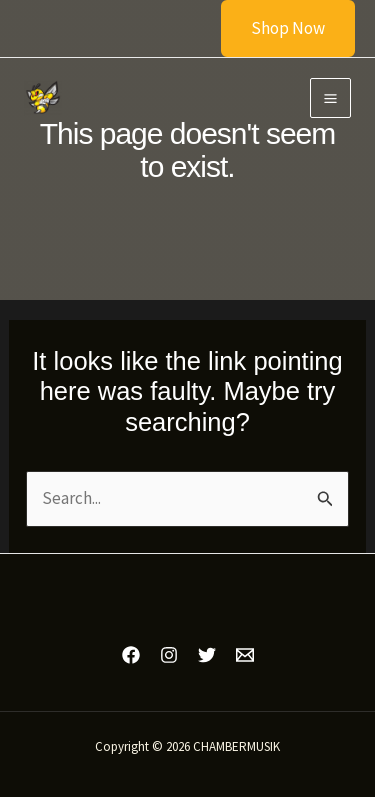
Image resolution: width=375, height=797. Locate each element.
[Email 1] (245, 655)
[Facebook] (131, 655)
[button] (275, 28)
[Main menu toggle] (330, 98)
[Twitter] (207, 655)
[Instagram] (169, 655)
